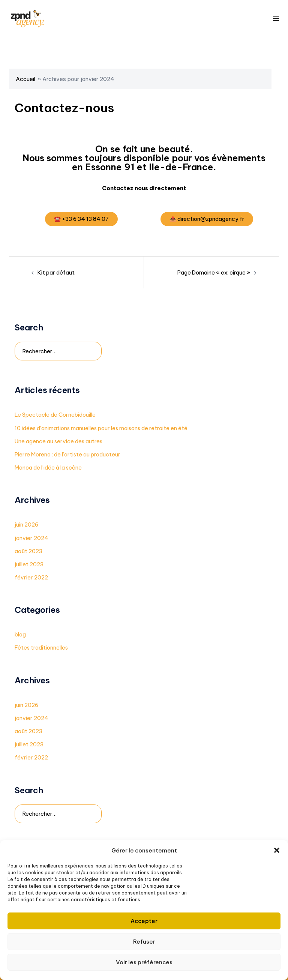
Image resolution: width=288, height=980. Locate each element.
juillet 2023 (30, 564)
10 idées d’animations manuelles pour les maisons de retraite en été (103, 428)
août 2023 (29, 551)
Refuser (144, 942)
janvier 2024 (31, 538)
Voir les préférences (144, 962)
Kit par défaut (56, 273)
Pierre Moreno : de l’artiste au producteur (68, 454)
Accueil (26, 79)
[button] (277, 850)
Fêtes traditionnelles (42, 648)
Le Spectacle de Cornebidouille (56, 415)
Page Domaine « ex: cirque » (214, 273)
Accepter (144, 921)
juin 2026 (27, 525)
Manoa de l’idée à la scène (49, 468)
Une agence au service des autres (59, 441)
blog (21, 635)
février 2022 (31, 577)
